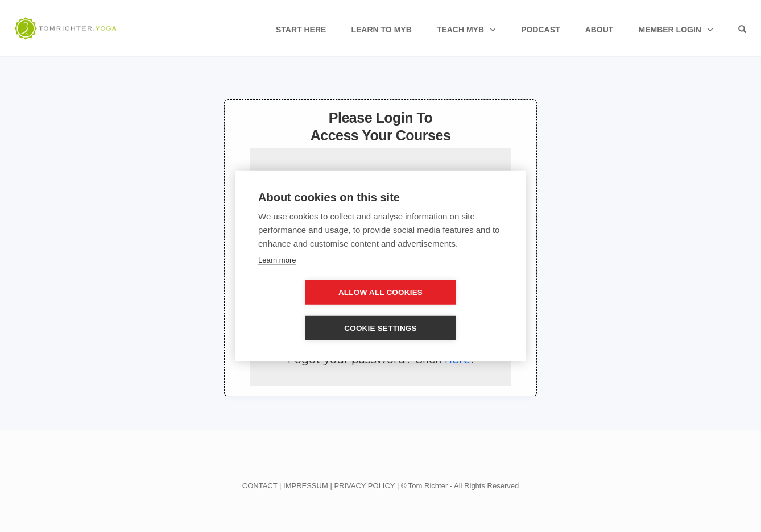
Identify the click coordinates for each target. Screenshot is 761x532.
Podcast (540, 30)
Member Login (669, 30)
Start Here (301, 30)
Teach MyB (460, 30)
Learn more (277, 278)
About (599, 30)
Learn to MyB (381, 30)
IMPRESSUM (306, 486)
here (458, 359)
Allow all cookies (315, 311)
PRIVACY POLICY (364, 486)
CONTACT (260, 486)
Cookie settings (446, 311)
